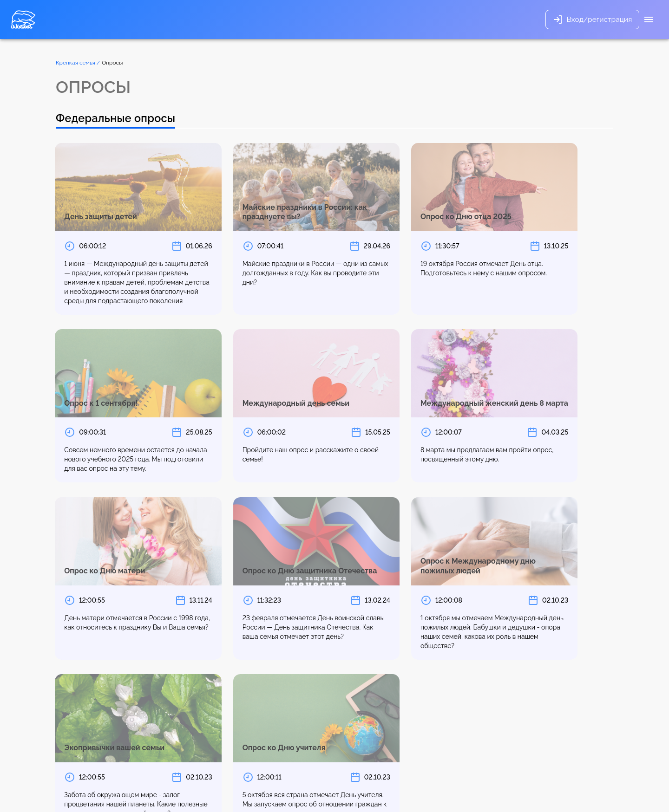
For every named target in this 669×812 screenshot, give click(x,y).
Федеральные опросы (118, 119)
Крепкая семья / (78, 63)
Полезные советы (345, 19)
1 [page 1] (94, 717)
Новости (392, 19)
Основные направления (243, 19)
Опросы (298, 19)
